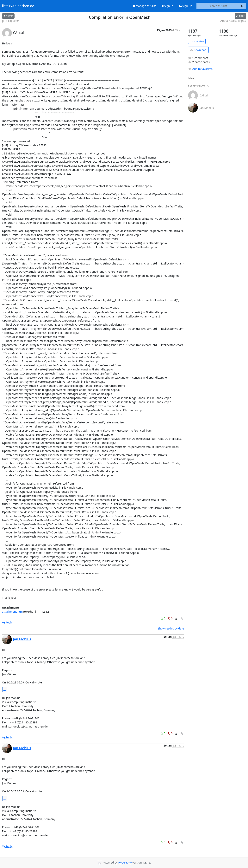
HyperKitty (125, 862)
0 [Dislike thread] (170, 618)
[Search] (243, 6)
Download (198, 50)
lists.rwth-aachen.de (18, 6)
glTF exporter (11, 21)
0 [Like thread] (163, 618)
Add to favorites (200, 69)
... (5, 689)
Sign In (167, 6)
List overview (197, 41)
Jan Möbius (22, 639)
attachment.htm (12, 612)
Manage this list (144, 6)
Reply (7, 622)
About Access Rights (233, 21)
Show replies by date (171, 628)
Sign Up (186, 6)
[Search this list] (218, 6)
